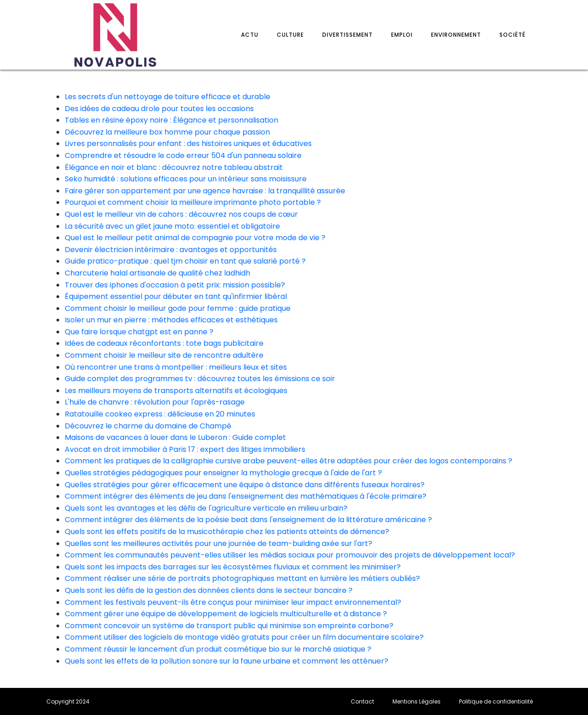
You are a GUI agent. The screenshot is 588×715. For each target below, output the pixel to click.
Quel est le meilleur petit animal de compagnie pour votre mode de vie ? (195, 238)
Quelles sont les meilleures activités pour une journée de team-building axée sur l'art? (218, 543)
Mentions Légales (417, 701)
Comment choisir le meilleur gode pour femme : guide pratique (178, 308)
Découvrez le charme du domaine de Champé (148, 426)
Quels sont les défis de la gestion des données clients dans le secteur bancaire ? (209, 590)
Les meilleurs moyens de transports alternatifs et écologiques (176, 391)
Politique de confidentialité (496, 701)
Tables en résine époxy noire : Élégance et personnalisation (171, 120)
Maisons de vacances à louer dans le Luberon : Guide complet (175, 437)
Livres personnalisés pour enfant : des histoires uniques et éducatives (188, 144)
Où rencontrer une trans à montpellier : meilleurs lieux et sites (176, 367)
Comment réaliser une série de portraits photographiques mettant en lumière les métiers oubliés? (242, 578)
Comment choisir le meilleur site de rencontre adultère (164, 355)
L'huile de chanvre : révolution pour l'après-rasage (155, 402)
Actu (250, 35)
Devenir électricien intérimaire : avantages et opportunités (171, 250)
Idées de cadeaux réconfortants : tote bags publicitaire (164, 343)
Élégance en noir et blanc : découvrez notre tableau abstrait (174, 167)
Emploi (402, 35)
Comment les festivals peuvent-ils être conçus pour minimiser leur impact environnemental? (233, 602)
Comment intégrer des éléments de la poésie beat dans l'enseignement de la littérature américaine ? (248, 520)
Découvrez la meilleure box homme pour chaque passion (167, 132)
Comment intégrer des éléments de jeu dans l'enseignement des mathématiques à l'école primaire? (246, 496)
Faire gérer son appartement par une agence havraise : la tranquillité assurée (205, 191)
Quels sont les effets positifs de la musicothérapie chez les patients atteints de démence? (227, 532)
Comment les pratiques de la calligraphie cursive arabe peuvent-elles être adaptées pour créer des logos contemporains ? (288, 461)
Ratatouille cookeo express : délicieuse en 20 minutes (160, 414)
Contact (362, 701)
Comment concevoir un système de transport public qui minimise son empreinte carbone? (229, 626)
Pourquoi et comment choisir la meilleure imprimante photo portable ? (193, 202)
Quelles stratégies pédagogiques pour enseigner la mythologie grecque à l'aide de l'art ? (223, 473)
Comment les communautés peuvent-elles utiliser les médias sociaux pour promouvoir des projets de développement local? (290, 555)
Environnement (456, 35)
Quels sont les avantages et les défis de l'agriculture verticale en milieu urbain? (206, 508)
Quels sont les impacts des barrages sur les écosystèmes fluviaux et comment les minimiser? (233, 567)
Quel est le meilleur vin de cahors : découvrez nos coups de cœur (181, 214)
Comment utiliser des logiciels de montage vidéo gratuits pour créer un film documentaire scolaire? (244, 637)
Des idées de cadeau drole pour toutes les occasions (159, 109)
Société (512, 35)
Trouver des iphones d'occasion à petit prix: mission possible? (175, 285)
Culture (290, 35)
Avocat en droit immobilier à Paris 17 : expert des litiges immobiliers (185, 449)
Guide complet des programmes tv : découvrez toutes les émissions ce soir (200, 379)
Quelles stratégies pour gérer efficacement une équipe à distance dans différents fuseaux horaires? (245, 485)
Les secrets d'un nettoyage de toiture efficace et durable (168, 97)
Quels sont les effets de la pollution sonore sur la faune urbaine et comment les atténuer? (227, 661)
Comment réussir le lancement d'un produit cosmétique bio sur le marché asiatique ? (218, 649)
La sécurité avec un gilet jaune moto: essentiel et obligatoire (172, 226)
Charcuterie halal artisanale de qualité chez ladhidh (157, 273)
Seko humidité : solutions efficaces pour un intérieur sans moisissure (186, 179)
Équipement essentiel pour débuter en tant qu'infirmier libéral (176, 296)
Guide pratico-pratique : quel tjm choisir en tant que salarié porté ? (185, 261)
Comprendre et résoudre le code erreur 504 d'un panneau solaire (183, 155)
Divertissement (347, 35)
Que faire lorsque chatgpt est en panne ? (139, 332)
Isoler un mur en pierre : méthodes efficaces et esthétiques (171, 320)
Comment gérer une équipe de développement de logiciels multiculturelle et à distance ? (226, 614)
